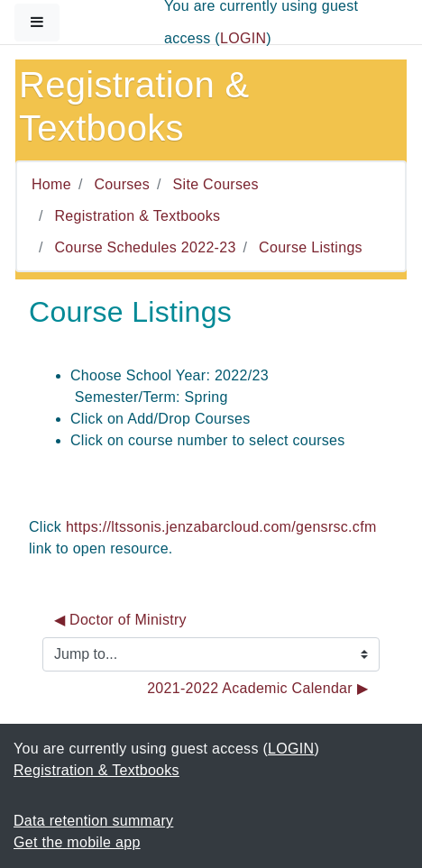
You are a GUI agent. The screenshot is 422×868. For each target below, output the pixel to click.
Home (51, 184)
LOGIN (243, 38)
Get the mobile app (77, 842)
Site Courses (216, 184)
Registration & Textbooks (138, 216)
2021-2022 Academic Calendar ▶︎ (257, 688)
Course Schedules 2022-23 (146, 247)
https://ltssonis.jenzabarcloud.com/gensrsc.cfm (221, 527)
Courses (122, 184)
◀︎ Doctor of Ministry (120, 620)
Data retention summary (93, 821)
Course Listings (311, 247)
